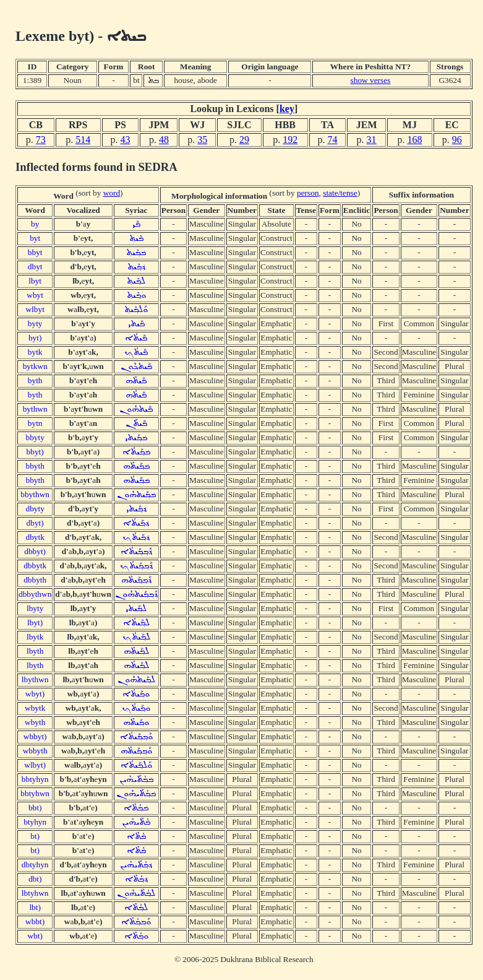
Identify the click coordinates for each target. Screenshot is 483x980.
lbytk (35, 637)
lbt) (35, 907)
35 (202, 140)
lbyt (35, 281)
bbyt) (35, 452)
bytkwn (35, 366)
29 (244, 140)
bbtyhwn (35, 793)
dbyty (35, 509)
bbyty (35, 437)
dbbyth (35, 580)
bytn (35, 423)
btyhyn (35, 822)
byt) (35, 338)
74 (332, 140)
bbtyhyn (35, 779)
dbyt (35, 267)
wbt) (35, 936)
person (308, 193)
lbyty (35, 608)
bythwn (35, 409)
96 (457, 140)
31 (372, 140)
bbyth (35, 466)
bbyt (35, 252)
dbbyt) (35, 551)
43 (125, 140)
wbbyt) (35, 736)
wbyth (35, 722)
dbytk (35, 537)
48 (164, 140)
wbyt (35, 295)
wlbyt (35, 309)
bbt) (35, 808)
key (287, 109)
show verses (371, 80)
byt (35, 238)
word (112, 193)
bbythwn (35, 494)
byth (35, 380)
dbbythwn (35, 594)
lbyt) (35, 622)
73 (41, 140)
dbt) (35, 879)
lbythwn (35, 679)
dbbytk (35, 566)
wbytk (35, 708)
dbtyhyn (35, 865)
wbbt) (35, 921)
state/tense (340, 193)
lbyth (35, 651)
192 (290, 140)
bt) (35, 836)
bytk (35, 352)
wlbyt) (35, 765)
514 (83, 140)
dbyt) (35, 523)
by (35, 224)
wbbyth (35, 751)
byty (35, 323)
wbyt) (35, 694)
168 (414, 140)
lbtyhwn (35, 893)
